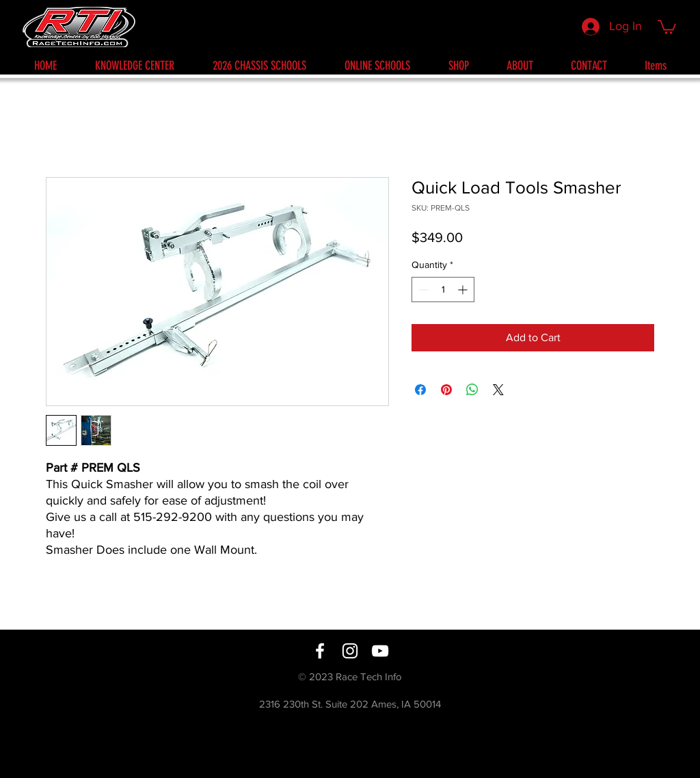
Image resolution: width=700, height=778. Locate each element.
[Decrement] (422, 290)
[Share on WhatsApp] (472, 390)
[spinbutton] (443, 290)
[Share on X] (498, 390)
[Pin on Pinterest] (446, 390)
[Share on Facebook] (420, 390)
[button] (667, 26)
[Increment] (464, 290)
